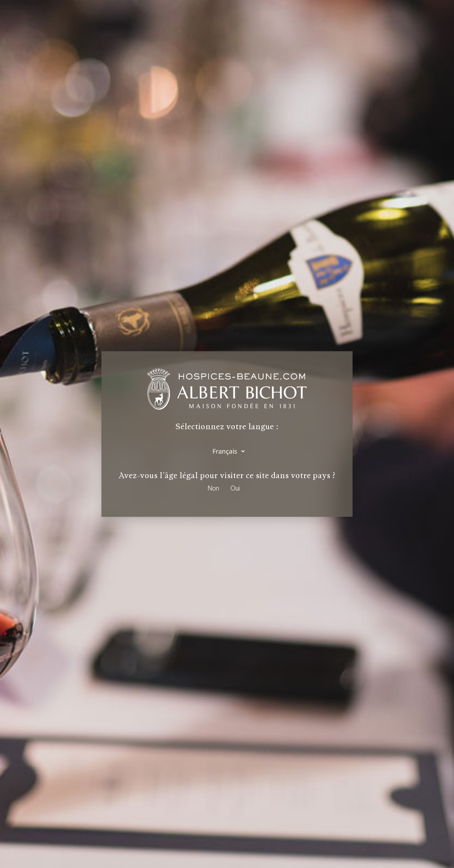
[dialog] (227, 434)
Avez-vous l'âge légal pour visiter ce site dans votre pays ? (227, 475)
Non (213, 488)
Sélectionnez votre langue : (227, 427)
